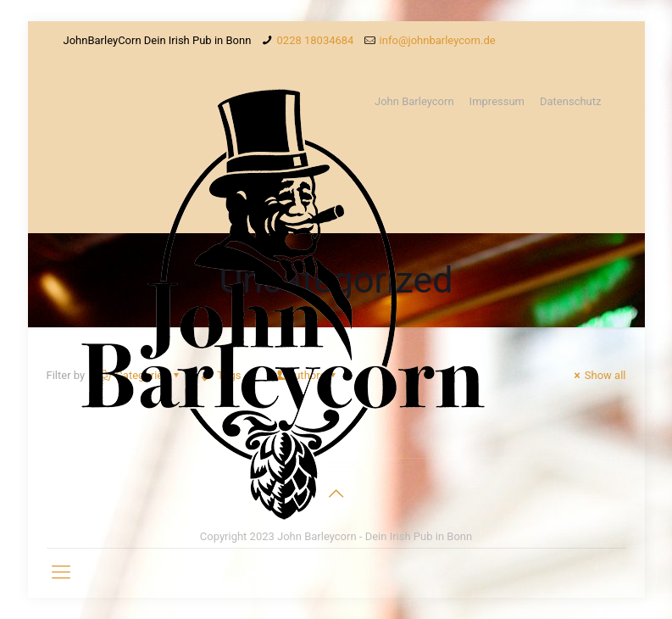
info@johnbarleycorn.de (438, 40)
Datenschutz (570, 101)
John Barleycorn (414, 101)
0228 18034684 (316, 40)
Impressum (497, 101)
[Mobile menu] (61, 572)
